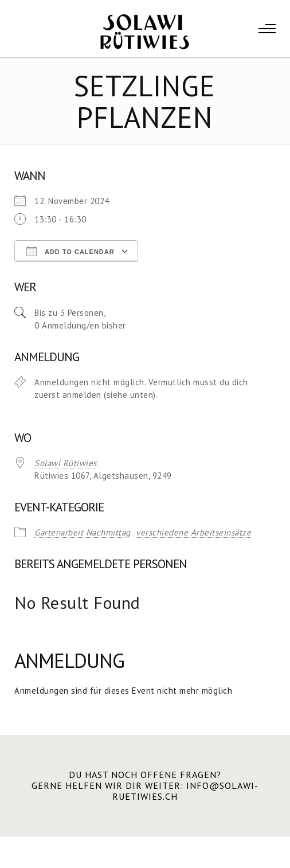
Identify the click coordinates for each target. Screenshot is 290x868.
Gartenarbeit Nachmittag (83, 532)
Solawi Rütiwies (66, 463)
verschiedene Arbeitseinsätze (193, 532)
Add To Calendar (70, 251)
